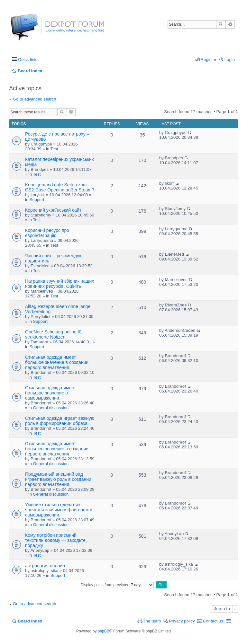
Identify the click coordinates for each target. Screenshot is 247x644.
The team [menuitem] (152, 621)
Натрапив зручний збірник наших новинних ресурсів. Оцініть (59, 284)
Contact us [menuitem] (213, 621)
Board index (30, 621)
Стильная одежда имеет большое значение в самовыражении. (50, 393)
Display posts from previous (117, 585)
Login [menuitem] (230, 60)
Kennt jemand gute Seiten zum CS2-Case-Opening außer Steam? (60, 187)
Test (54, 149)
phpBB (104, 631)
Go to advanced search (34, 99)
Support (37, 200)
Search (221, 24)
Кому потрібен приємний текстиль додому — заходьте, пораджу (56, 540)
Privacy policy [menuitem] (182, 621)
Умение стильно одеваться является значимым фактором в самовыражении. (59, 510)
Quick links (28, 60)
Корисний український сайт (53, 210)
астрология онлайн (45, 566)
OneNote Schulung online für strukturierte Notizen (54, 334)
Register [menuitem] (209, 60)
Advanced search (230, 24)
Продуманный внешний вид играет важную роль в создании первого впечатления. (58, 479)
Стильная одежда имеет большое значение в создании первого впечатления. (57, 362)
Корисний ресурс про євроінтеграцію (47, 233)
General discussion (51, 408)
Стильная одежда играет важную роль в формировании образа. (60, 421)
